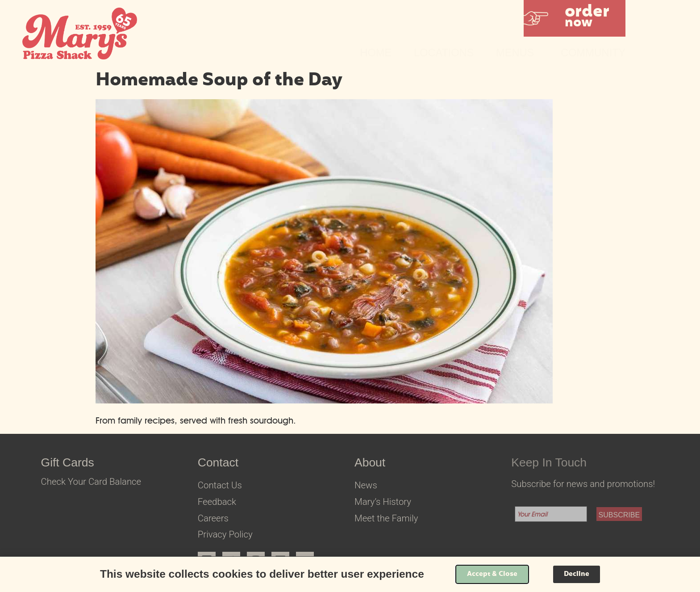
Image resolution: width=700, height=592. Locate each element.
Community (593, 53)
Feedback (217, 502)
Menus (517, 53)
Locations (444, 53)
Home (376, 53)
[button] (575, 18)
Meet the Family (386, 518)
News (366, 485)
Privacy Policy (225, 534)
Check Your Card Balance (91, 482)
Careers (213, 518)
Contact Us (220, 485)
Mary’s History (383, 502)
